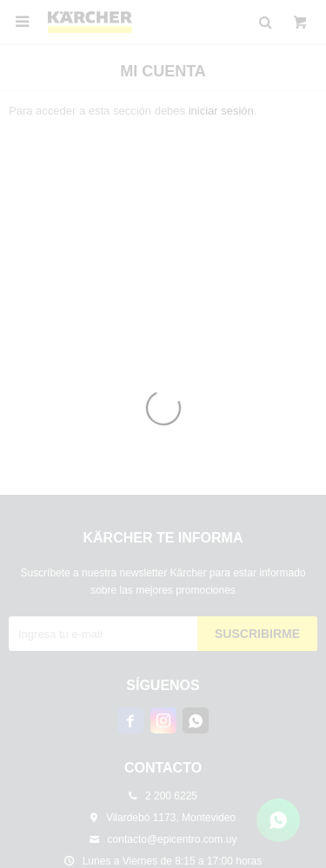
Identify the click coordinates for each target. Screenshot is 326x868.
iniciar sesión (221, 111)
